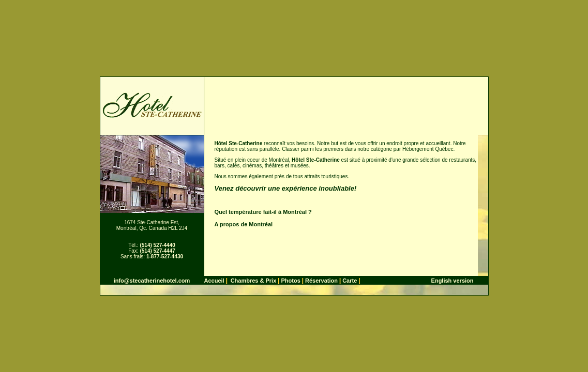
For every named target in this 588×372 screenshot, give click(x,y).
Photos (290, 281)
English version (453, 281)
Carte (350, 281)
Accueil (214, 281)
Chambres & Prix (254, 281)
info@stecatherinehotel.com (152, 281)
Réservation (321, 281)
